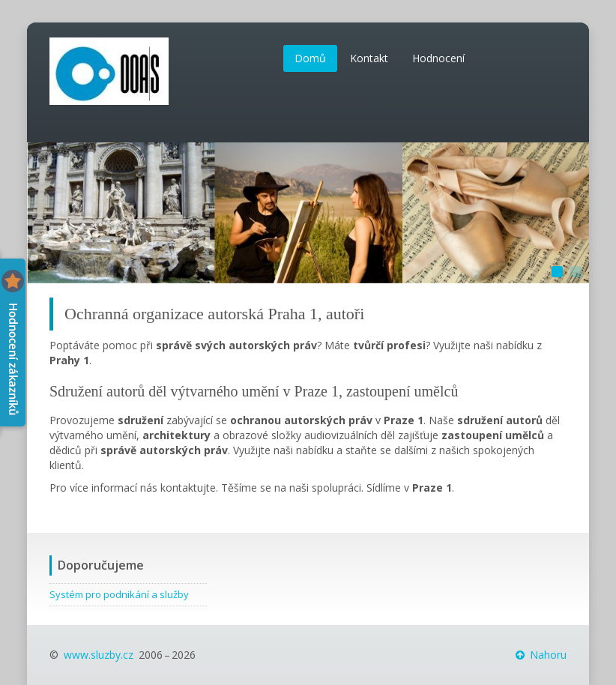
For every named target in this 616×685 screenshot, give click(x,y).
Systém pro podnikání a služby (119, 594)
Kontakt (369, 58)
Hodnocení (438, 58)
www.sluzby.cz (99, 655)
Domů (310, 58)
